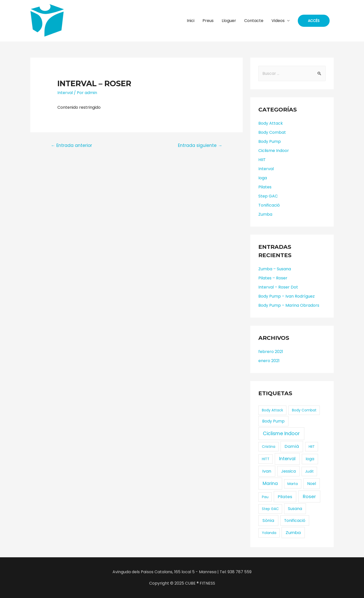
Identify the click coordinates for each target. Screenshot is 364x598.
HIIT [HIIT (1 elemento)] (312, 447)
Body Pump (270, 141)
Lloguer (229, 21)
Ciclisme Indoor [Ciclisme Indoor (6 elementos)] (281, 434)
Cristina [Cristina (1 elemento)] (269, 447)
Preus (208, 21)
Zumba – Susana (275, 269)
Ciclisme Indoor (274, 151)
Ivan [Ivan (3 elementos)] (267, 471)
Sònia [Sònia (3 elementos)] (268, 520)
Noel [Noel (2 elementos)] (312, 484)
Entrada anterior (71, 145)
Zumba (265, 214)
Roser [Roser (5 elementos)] (309, 496)
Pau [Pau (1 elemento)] (265, 497)
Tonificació (269, 205)
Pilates (265, 187)
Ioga (263, 178)
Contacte (254, 21)
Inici (191, 21)
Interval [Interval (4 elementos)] (287, 459)
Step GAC (268, 196)
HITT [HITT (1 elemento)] (266, 459)
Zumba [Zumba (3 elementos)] (293, 533)
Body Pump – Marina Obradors (289, 305)
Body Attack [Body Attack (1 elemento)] (272, 410)
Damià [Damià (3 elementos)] (292, 446)
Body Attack (271, 123)
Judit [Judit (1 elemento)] (309, 471)
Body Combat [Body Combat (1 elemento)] (304, 410)
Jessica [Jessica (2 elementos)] (288, 471)
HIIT (262, 160)
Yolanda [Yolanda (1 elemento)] (269, 533)
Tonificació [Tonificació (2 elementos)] (295, 521)
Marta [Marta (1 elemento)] (293, 484)
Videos (278, 21)
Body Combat (272, 132)
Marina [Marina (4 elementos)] (270, 483)
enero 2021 (269, 361)
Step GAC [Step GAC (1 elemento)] (270, 509)
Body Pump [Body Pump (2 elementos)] (273, 421)
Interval (65, 93)
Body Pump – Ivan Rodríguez (287, 296)
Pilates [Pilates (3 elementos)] (285, 497)
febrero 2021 (271, 352)
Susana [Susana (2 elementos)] (295, 509)
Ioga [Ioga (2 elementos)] (310, 459)
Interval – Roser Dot (278, 287)
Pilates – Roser (273, 278)
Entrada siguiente (200, 145)
